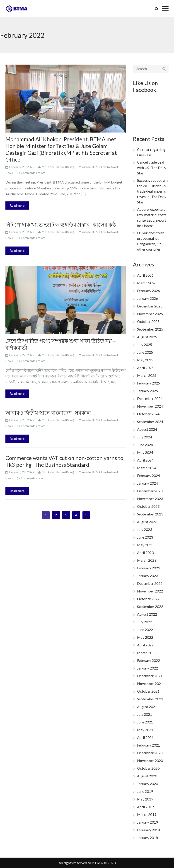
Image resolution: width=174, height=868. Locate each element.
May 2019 (145, 799)
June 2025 (145, 352)
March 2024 (147, 468)
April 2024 (145, 460)
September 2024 (150, 422)
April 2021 (145, 737)
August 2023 (147, 522)
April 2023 (145, 552)
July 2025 (145, 345)
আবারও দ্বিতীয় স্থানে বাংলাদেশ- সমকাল (48, 412)
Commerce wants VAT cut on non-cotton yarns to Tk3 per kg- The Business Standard (64, 461)
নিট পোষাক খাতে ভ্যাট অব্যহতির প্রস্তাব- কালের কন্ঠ (61, 224)
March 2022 (147, 653)
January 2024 (147, 483)
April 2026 (145, 275)
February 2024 (149, 475)
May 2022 (145, 637)
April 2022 (145, 645)
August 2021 (147, 707)
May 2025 (145, 360)
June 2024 (145, 445)
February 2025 (149, 383)
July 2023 (145, 529)
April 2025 (145, 368)
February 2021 (149, 745)
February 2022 (149, 660)
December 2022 (150, 583)
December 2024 (150, 398)
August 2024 (147, 429)
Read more (17, 206)
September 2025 (150, 329)
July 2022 (145, 622)
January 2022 (147, 668)
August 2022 (147, 614)
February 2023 (149, 568)
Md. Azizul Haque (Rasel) (58, 167)
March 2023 (147, 560)
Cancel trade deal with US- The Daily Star (152, 168)
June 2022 (145, 630)
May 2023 (145, 545)
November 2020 (150, 760)
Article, (87, 167)
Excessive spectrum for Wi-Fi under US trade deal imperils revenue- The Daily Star (152, 191)
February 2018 (149, 830)
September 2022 (150, 606)
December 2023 (150, 491)
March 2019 (147, 814)
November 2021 (150, 683)
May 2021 (145, 730)
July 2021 (145, 714)
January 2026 (147, 298)
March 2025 (147, 375)
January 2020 (147, 784)
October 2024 (148, 414)
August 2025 (147, 337)
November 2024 (150, 406)
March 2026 (147, 283)
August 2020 (147, 776)
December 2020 (150, 753)
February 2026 (149, 291)
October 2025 (148, 321)
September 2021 (150, 699)
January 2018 (147, 838)
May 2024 (145, 452)
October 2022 (148, 599)
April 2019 (145, 807)
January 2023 (147, 576)
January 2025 (147, 391)
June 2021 (145, 722)
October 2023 (148, 506)
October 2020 (148, 768)
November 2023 (150, 499)
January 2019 (147, 822)
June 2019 (145, 791)
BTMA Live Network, (106, 167)
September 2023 (150, 514)
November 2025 (150, 314)
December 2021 (150, 676)
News (9, 173)
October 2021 (148, 691)
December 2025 (150, 306)
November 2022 (150, 591)
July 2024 (145, 437)
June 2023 (145, 537)
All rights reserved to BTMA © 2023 (87, 863)
